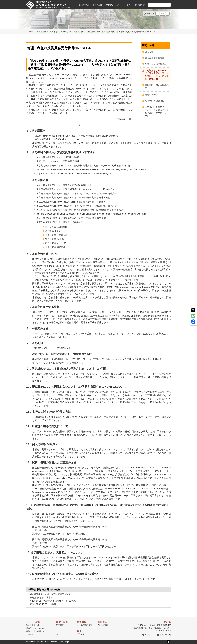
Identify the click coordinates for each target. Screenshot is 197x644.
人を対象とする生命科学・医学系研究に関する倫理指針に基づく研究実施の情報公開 (83, 32)
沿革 (28, 631)
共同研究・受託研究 (155, 101)
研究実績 (149, 52)
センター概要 (84, 5)
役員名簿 (41, 631)
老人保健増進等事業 (155, 58)
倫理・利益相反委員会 (156, 64)
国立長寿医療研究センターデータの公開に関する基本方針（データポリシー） (157, 111)
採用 (118, 5)
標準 (163, 14)
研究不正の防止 (152, 94)
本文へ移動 (92, 0)
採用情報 (81, 634)
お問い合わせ (139, 5)
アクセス (127, 5)
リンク (59, 634)
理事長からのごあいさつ (36, 628)
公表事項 (30, 634)
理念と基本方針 (33, 625)
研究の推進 (97, 5)
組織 (34, 631)
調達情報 (109, 5)
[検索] (156, 5)
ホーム (32, 32)
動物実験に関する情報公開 (157, 87)
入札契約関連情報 (84, 625)
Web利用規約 (103, 625)
